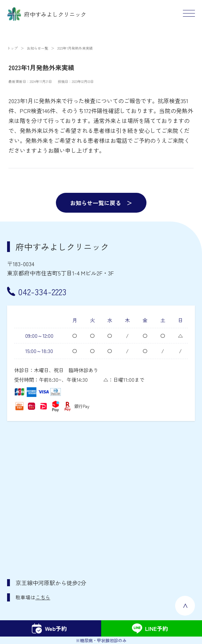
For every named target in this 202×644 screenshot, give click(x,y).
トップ (12, 48)
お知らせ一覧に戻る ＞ (101, 203)
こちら (43, 597)
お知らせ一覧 (37, 48)
